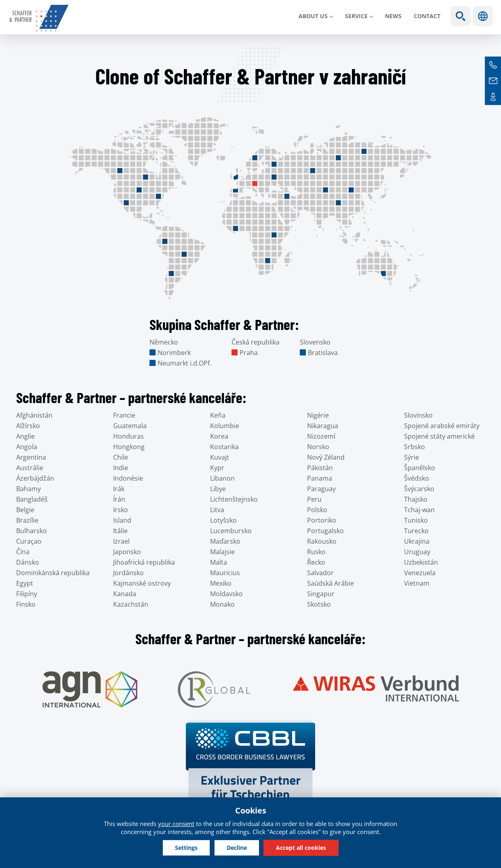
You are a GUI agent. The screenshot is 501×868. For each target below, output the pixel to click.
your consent (176, 824)
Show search (461, 16)
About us (313, 16)
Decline (237, 848)
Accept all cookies (301, 848)
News (393, 16)
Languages (483, 16)
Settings (186, 848)
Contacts (493, 97)
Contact (427, 16)
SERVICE (356, 16)
